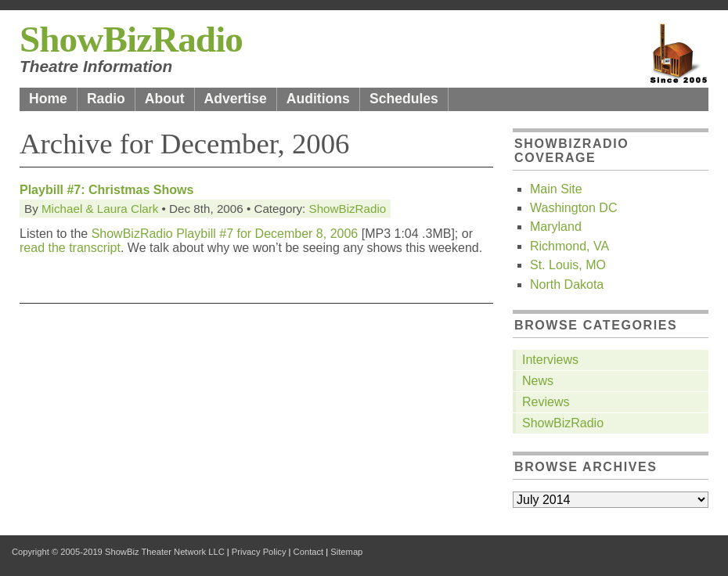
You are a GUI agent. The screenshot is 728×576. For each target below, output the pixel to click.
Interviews (550, 360)
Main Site (556, 189)
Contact (309, 552)
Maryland (556, 227)
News (538, 381)
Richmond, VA (569, 246)
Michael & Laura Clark (100, 209)
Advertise (236, 99)
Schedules (404, 99)
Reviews (546, 402)
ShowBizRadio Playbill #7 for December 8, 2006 (225, 234)
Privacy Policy (259, 552)
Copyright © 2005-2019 (57, 552)
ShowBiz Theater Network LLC (165, 552)
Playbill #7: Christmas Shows (106, 190)
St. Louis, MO (568, 265)
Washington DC (573, 208)
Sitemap (346, 552)
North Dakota (567, 284)
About (165, 99)
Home (48, 99)
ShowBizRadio (131, 39)
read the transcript (70, 248)
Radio (106, 99)
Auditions (318, 99)
